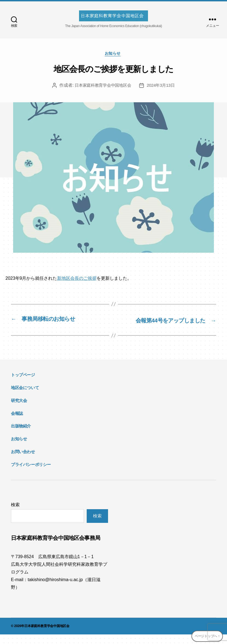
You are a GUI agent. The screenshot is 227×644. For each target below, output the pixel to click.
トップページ (23, 384)
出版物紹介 (21, 435)
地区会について (25, 397)
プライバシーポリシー (31, 474)
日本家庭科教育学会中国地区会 (102, 86)
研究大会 (19, 410)
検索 (15, 514)
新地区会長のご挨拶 (77, 279)
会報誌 (17, 423)
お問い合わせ (23, 461)
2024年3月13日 (163, 86)
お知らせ (113, 54)
